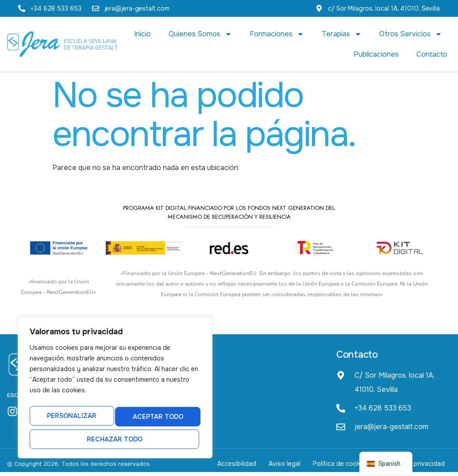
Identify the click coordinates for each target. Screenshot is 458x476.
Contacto (432, 54)
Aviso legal (271, 466)
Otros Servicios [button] (411, 34)
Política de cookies (333, 466)
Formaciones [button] (277, 34)
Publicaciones (376, 54)
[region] (115, 391)
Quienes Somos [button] (200, 34)
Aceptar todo (115, 439)
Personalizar (69, 420)
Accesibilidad (218, 466)
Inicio (142, 34)
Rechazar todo (154, 420)
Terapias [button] (342, 34)
